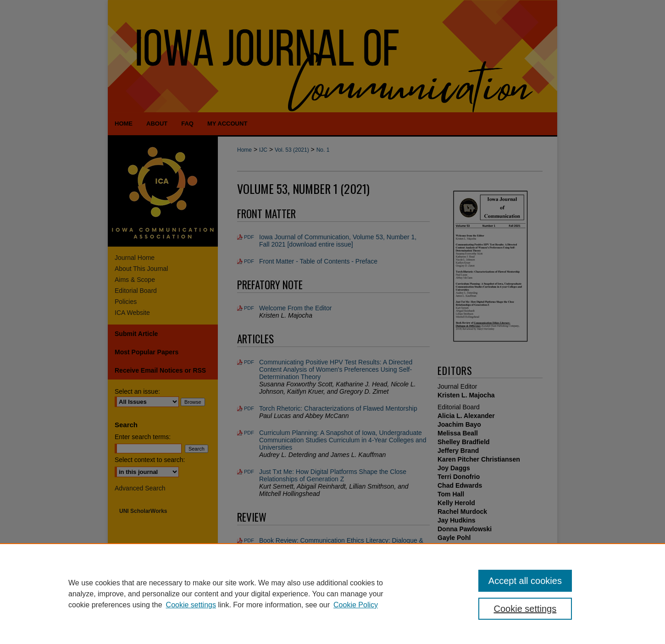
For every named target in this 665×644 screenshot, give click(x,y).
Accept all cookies (525, 581)
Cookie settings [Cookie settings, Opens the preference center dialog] (525, 609)
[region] (332, 594)
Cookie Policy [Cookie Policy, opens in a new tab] (356, 605)
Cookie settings (191, 605)
